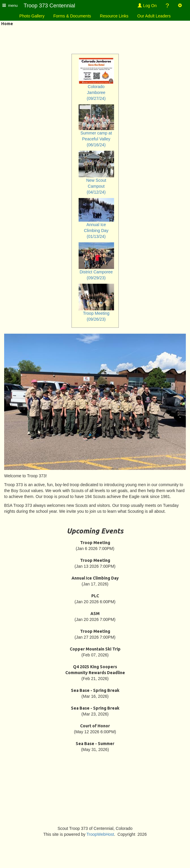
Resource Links (114, 16)
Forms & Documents (72, 16)
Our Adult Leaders (154, 16)
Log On (147, 6)
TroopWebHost (100, 834)
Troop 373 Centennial (49, 6)
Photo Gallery (32, 16)
